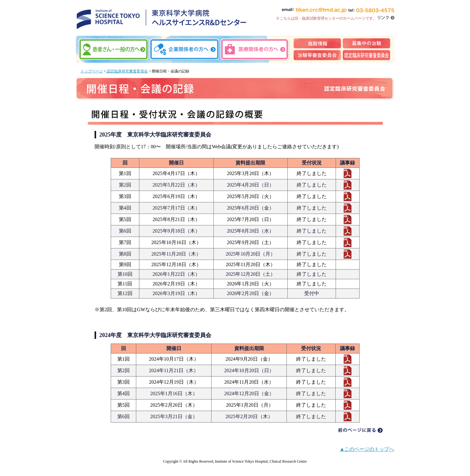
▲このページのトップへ (367, 449)
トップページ (92, 71)
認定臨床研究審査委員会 (127, 71)
